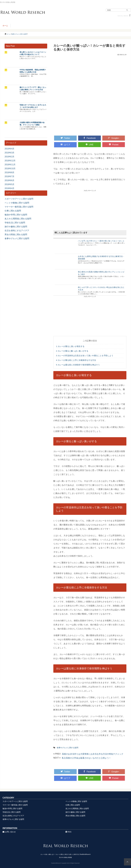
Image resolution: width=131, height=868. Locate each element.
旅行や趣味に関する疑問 (16, 227)
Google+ (114, 138)
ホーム (5, 26)
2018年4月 (10, 188)
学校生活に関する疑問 (15, 223)
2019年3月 (10, 153)
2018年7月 (10, 176)
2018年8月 (10, 172)
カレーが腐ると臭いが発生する (70, 346)
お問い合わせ (9, 832)
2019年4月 (10, 149)
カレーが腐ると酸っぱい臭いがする (72, 351)
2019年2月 (10, 157)
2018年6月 (10, 180)
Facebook (89, 138)
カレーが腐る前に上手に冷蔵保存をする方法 (76, 360)
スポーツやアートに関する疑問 (19, 199)
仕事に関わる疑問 (13, 211)
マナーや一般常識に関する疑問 (19, 207)
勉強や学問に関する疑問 (16, 215)
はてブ (65, 145)
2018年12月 (10, 161)
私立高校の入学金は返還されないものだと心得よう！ (86, 758)
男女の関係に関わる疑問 (16, 235)
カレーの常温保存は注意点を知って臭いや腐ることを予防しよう (85, 356)
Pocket (114, 145)
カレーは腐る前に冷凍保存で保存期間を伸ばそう (78, 365)
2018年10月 (10, 169)
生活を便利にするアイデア (17, 231)
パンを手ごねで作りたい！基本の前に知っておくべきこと (101, 241)
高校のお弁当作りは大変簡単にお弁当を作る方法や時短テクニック (93, 754)
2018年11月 (10, 165)
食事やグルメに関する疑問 (68, 748)
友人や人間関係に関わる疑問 (18, 219)
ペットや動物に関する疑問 (17, 203)
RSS (68, 832)
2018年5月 (10, 184)
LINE (90, 145)
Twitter (65, 138)
